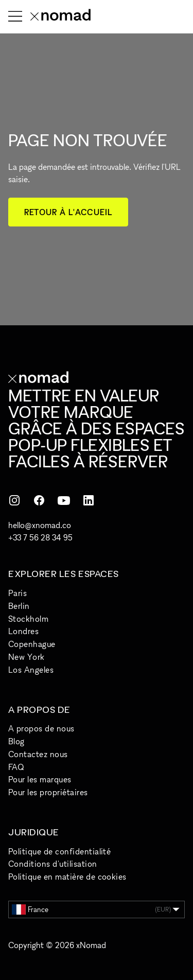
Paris (17, 593)
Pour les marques (40, 779)
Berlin (19, 606)
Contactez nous (38, 754)
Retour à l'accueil (68, 212)
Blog (16, 741)
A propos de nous (41, 728)
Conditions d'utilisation (53, 864)
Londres (23, 631)
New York (27, 657)
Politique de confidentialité (59, 851)
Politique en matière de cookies (67, 877)
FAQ (16, 767)
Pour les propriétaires (48, 792)
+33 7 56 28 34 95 (40, 537)
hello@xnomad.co (40, 525)
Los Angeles (31, 670)
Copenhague (32, 644)
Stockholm (28, 619)
